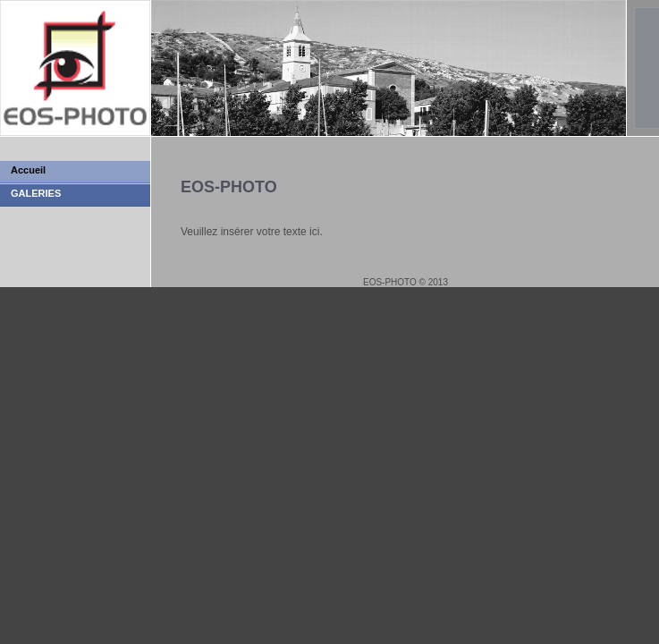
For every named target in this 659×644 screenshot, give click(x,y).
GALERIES (36, 193)
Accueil (28, 170)
